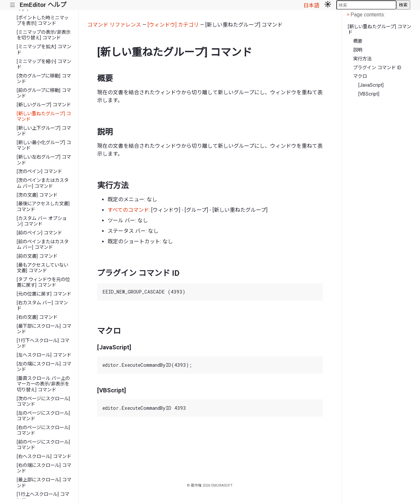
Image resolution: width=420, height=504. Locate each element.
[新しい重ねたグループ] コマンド (44, 117)
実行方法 (362, 59)
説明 (358, 50)
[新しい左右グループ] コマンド (44, 160)
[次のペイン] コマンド (39, 172)
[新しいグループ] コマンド (44, 105)
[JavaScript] (371, 85)
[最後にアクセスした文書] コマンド (43, 207)
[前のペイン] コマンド (39, 233)
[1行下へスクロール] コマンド (43, 343)
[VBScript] (369, 94)
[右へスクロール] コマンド (44, 457)
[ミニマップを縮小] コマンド (44, 64)
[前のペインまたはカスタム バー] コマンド (43, 245)
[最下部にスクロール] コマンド (44, 329)
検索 (403, 5)
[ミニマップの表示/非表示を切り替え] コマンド (44, 35)
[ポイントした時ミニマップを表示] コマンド (43, 21)
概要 (358, 41)
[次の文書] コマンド (37, 195)
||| (13, 5)
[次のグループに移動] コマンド (44, 79)
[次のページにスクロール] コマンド (43, 402)
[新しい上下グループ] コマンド (44, 131)
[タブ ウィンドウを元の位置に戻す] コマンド (43, 282)
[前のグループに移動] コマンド (44, 93)
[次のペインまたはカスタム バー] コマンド (43, 183)
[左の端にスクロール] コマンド (44, 367)
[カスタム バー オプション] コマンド (42, 221)
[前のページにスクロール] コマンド (43, 445)
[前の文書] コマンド (37, 256)
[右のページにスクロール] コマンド (43, 430)
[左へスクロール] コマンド (44, 355)
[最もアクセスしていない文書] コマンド (42, 268)
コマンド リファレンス (114, 25)
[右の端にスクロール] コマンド (44, 468)
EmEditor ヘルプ (43, 5)
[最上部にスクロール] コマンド (44, 483)
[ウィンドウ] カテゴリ (173, 25)
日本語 (311, 5)
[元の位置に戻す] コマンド (44, 294)
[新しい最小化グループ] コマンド (44, 145)
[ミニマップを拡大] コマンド (44, 50)
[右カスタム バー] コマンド (42, 306)
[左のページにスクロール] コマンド (43, 416)
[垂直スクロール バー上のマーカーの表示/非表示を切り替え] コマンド (43, 384)
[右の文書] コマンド (37, 317)
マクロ (360, 76)
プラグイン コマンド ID (377, 68)
